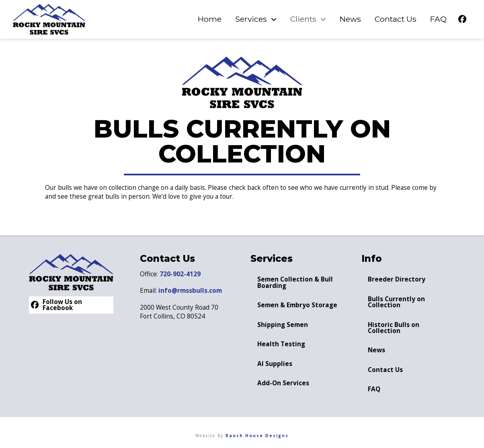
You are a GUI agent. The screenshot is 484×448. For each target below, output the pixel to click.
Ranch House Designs (257, 436)
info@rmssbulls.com (190, 291)
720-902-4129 (180, 274)
